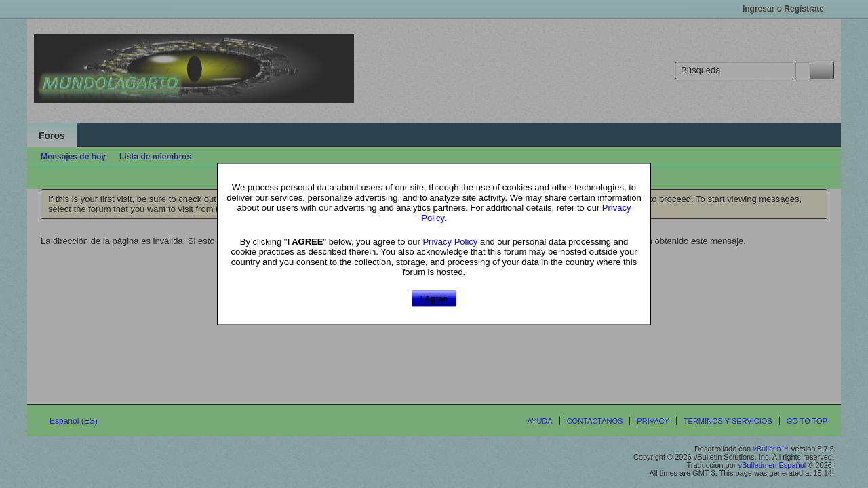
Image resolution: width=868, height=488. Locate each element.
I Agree (434, 298)
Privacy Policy (450, 241)
